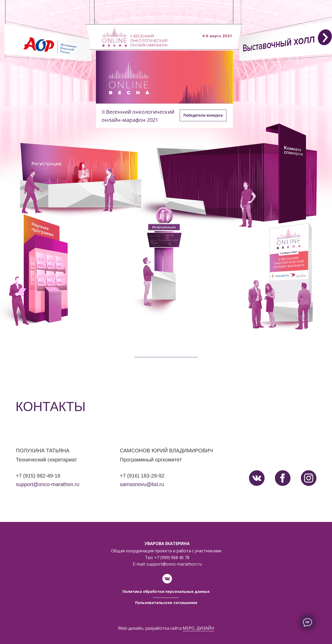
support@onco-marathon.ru (48, 484)
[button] (203, 115)
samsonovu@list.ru (142, 484)
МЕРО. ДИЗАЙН (198, 628)
